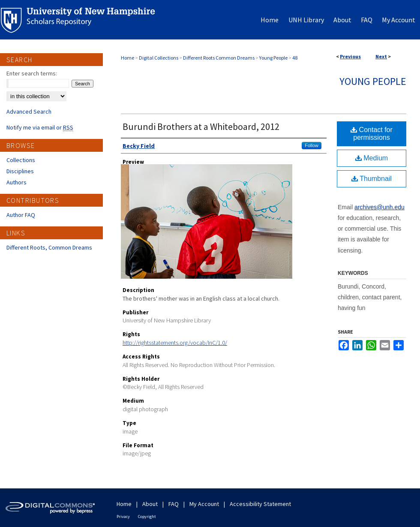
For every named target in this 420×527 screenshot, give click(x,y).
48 (295, 58)
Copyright (147, 516)
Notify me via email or (40, 127)
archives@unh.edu (379, 207)
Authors (16, 182)
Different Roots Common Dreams (219, 58)
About (150, 504)
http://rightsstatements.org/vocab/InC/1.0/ (175, 343)
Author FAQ (21, 215)
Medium (372, 158)
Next (381, 56)
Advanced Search (29, 111)
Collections (21, 160)
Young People (273, 58)
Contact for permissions (372, 134)
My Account (204, 504)
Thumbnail (372, 179)
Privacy (123, 516)
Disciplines (20, 171)
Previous (350, 56)
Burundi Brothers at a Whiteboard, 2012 (201, 126)
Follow (312, 145)
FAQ (174, 504)
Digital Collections (159, 58)
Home (127, 58)
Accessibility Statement (260, 504)
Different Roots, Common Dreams (49, 247)
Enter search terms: (32, 73)
